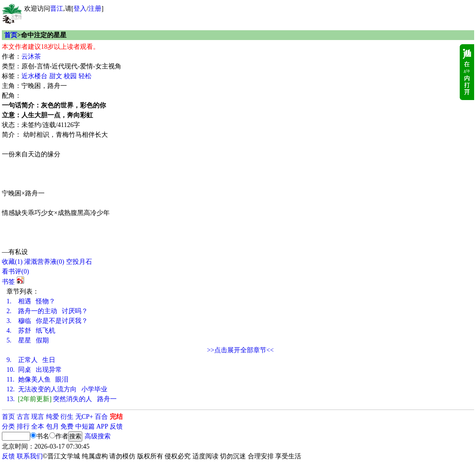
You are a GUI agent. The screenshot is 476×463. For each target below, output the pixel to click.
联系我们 (30, 456)
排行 (23, 426)
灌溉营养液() (44, 262)
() (12, 262)
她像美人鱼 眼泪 (37, 379)
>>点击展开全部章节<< (240, 350)
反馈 (116, 426)
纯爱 (53, 417)
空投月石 (79, 262)
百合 (101, 417)
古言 (23, 417)
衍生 (67, 417)
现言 (38, 417)
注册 (95, 9)
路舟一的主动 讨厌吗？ (47, 311)
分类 (8, 426)
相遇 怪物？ (31, 301)
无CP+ (84, 417)
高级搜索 (98, 436)
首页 (11, 35)
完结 (116, 417)
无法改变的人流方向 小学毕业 (57, 389)
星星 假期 (28, 340)
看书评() (15, 272)
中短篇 (85, 426)
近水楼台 (34, 76)
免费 (67, 426)
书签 (8, 282)
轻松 (85, 76)
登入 (80, 9)
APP (102, 426)
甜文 (56, 76)
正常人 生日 (31, 360)
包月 (53, 426)
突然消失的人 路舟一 (62, 399)
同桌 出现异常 (34, 370)
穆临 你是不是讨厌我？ (47, 321)
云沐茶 (31, 57)
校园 (70, 76)
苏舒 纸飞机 (31, 331)
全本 (38, 426)
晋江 (57, 9)
